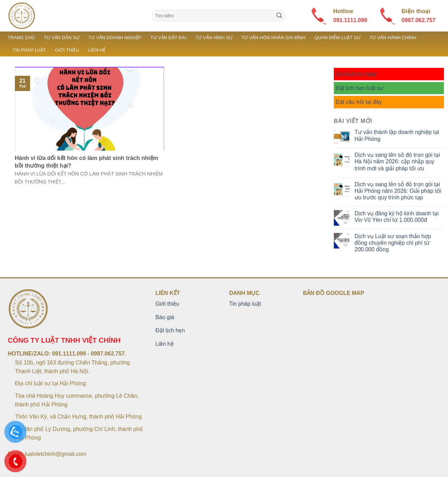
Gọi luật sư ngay (356, 74)
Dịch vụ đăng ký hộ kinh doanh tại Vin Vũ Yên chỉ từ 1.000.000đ (397, 217)
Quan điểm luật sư (337, 38)
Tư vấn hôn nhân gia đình (273, 38)
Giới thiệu (67, 50)
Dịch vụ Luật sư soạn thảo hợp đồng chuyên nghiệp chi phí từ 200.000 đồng (393, 243)
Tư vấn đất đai (168, 38)
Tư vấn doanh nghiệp (115, 38)
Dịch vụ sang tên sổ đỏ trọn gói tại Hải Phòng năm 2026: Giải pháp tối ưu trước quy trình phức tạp (398, 191)
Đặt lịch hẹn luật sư (360, 88)
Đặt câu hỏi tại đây (359, 102)
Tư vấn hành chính (393, 38)
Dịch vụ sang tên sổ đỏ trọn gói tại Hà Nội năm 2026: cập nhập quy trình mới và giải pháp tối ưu (397, 161)
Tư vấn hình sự (214, 38)
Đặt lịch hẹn (170, 330)
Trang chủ (21, 38)
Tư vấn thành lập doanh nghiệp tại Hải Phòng (397, 135)
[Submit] (279, 16)
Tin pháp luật (29, 50)
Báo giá (165, 317)
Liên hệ (97, 50)
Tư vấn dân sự (62, 38)
